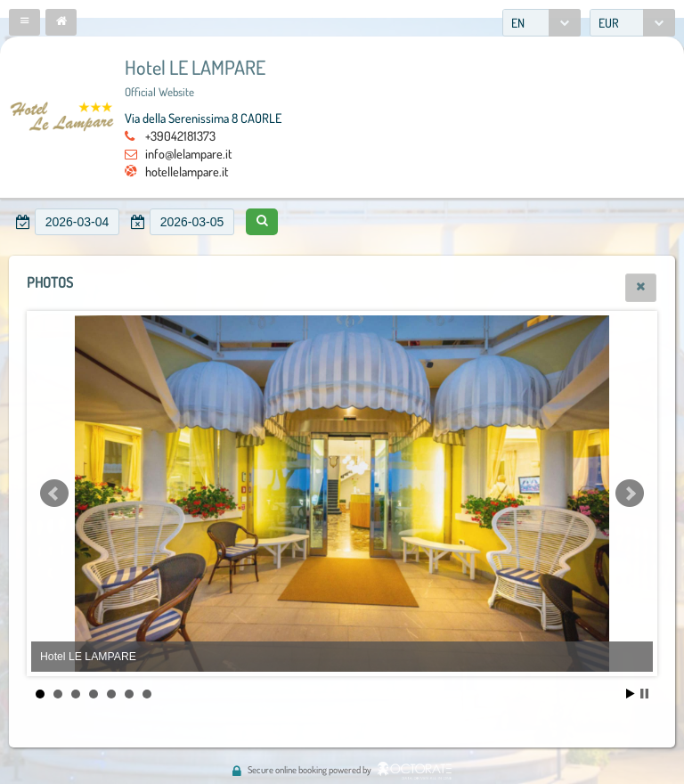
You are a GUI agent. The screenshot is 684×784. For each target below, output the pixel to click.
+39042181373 (180, 135)
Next (630, 494)
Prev (54, 494)
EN (518, 23)
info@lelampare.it (188, 153)
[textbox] (77, 222)
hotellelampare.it (187, 171)
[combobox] (541, 23)
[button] (24, 22)
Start (631, 694)
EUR (609, 23)
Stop (644, 694)
